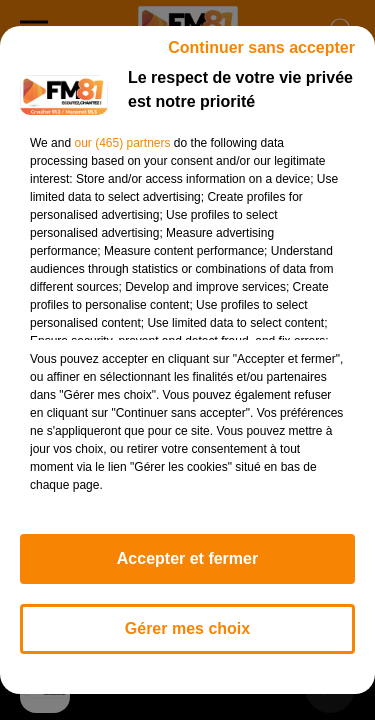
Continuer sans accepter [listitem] (261, 47)
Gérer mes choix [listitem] (187, 628)
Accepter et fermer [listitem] (187, 558)
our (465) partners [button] (122, 143)
